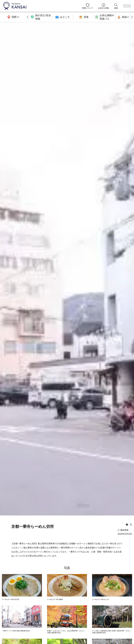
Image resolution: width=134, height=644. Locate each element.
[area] (13, 17)
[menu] (127, 6)
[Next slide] (132, 17)
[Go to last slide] (28, 17)
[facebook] (127, 525)
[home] (40, 6)
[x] (131, 525)
